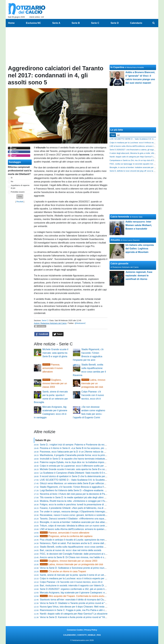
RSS (99, 635)
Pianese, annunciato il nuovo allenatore (53, 368)
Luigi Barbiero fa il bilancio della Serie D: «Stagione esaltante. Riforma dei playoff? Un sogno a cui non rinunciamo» (100, 490)
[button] (20, 197)
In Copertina (117, 67)
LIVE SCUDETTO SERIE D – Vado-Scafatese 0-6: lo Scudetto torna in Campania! (83, 480)
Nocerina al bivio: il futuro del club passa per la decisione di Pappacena (77, 494)
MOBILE (92, 635)
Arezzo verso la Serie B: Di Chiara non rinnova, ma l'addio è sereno (75, 557)
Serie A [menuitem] (56, 23)
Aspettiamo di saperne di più (20, 187)
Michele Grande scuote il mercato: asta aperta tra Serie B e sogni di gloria (55, 353)
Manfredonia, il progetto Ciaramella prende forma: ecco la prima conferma (78, 455)
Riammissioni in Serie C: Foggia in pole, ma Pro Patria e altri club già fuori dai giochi (84, 610)
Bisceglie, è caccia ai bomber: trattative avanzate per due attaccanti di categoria (81, 522)
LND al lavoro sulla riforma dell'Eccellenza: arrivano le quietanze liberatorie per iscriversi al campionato (93, 529)
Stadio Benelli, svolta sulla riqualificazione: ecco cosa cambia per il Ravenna (80, 547)
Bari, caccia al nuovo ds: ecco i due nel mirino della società (71, 550)
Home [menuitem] (11, 23)
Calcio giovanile (119, 264)
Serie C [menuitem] (95, 23)
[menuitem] (154, 23)
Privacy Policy (91, 630)
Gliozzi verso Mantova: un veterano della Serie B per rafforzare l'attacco (77, 483)
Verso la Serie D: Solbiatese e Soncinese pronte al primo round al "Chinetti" (79, 568)
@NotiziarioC (80, 323)
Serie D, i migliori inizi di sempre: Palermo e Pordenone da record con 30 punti (81, 445)
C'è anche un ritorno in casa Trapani (63, 571)
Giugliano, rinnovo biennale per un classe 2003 (55, 383)
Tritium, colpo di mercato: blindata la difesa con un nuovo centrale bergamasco (81, 526)
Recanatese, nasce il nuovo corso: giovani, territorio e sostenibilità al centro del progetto (86, 515)
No (12, 181)
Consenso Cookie (75, 630)
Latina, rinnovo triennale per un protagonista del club (93, 383)
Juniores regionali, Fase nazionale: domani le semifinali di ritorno (139, 276)
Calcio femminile (120, 217)
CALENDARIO (69, 635)
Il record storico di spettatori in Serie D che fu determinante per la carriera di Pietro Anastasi (87, 476)
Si (12, 178)
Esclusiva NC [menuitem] (33, 23)
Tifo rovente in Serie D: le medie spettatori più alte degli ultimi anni (74, 497)
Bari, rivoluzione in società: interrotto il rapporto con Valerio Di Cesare (76, 586)
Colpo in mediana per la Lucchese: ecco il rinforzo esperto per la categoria (79, 578)
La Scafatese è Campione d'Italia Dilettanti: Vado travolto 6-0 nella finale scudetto (82, 473)
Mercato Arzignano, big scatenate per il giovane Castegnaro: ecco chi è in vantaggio (84, 593)
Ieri (118, 135)
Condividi (42, 334)
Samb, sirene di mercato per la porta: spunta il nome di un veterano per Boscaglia (82, 575)
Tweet (58, 334)
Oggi (113, 135)
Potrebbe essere (18, 192)
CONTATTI (82, 635)
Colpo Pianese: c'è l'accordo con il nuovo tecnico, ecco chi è (93, 395)
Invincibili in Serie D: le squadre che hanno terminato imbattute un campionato (80, 459)
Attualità (115, 240)
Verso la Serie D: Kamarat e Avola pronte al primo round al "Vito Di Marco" (79, 617)
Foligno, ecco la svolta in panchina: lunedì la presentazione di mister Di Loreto (80, 505)
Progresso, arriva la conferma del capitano (66, 536)
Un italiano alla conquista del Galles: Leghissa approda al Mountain (140, 249)
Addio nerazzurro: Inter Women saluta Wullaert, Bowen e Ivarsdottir (139, 225)
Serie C (45, 320)
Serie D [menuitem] (115, 23)
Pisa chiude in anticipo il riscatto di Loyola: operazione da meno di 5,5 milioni (80, 540)
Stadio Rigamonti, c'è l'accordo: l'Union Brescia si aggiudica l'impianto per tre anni (82, 487)
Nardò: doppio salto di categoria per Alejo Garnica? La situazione (74, 614)
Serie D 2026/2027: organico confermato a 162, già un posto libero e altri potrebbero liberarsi (88, 589)
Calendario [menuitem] (136, 23)
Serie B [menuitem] (76, 23)
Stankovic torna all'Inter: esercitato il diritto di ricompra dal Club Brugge (77, 600)
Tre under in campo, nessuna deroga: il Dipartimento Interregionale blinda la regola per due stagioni (92, 512)
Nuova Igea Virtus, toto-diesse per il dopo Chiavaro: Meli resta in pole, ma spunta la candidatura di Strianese (96, 607)
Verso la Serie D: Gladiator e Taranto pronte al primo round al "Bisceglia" (78, 603)
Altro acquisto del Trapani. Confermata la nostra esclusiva (74, 596)
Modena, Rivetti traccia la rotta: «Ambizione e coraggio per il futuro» (75, 501)
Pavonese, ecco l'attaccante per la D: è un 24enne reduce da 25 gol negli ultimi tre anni (85, 452)
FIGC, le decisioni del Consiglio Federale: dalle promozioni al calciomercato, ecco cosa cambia (89, 554)
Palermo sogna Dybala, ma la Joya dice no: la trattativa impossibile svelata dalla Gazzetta (87, 462)
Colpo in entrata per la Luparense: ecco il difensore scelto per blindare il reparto (81, 466)
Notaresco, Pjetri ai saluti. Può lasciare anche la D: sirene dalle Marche (77, 543)
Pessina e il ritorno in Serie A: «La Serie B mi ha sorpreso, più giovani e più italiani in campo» (88, 448)
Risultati (20, 202)
